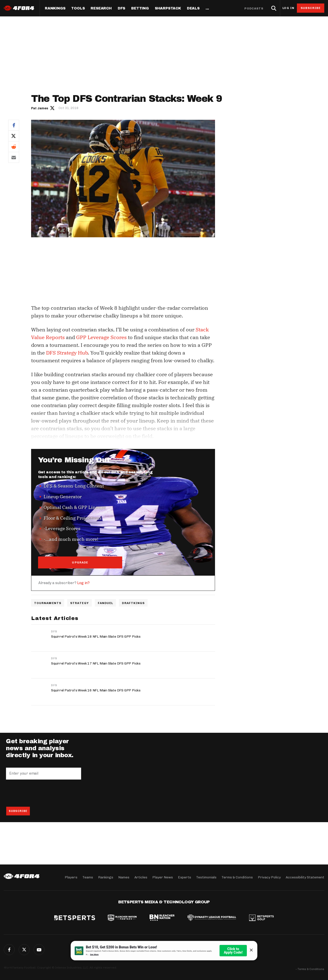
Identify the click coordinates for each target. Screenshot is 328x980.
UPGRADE (80, 562)
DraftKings (133, 603)
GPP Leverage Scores (101, 337)
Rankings (55, 8)
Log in (288, 8)
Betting (140, 8)
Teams (88, 877)
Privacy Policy (269, 877)
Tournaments (48, 603)
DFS (54, 632)
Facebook (14, 125)
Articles (141, 877)
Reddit (14, 147)
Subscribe (311, 8)
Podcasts (254, 8)
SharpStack (168, 8)
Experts (185, 877)
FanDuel (106, 603)
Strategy (80, 603)
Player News (163, 877)
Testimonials (206, 877)
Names (124, 877)
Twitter (14, 136)
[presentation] (44, 793)
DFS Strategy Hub (67, 353)
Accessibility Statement (305, 877)
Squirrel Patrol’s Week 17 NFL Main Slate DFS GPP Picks (96, 663)
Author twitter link (53, 108)
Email (14, 157)
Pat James (40, 108)
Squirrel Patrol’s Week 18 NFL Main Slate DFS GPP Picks (96, 637)
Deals (193, 8)
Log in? (83, 583)
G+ (39, 950)
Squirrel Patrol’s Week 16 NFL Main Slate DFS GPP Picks (96, 690)
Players (71, 877)
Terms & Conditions (237, 877)
